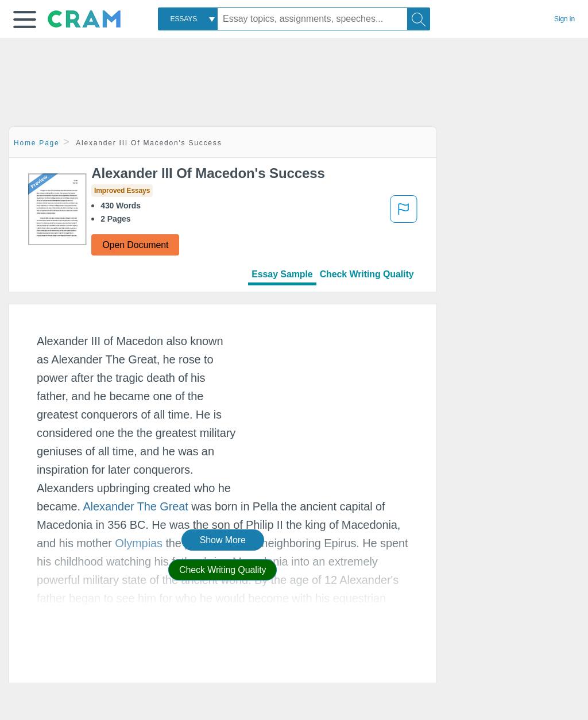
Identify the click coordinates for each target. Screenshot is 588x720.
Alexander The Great (135, 506)
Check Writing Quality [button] (223, 570)
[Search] (419, 19)
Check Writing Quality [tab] (367, 274)
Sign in (564, 19)
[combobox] (188, 19)
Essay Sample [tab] (282, 274)
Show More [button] (223, 540)
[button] (25, 20)
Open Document (135, 245)
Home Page (37, 143)
